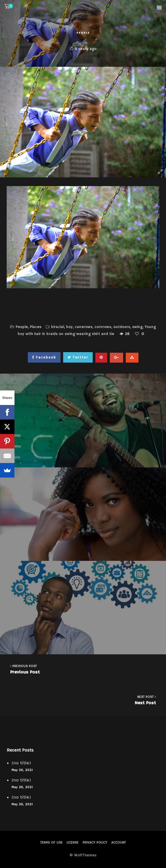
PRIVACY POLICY (95, 843)
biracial (58, 327)
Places (36, 327)
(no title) (21, 763)
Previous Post (83, 669)
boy (69, 327)
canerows (84, 327)
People (83, 33)
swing (137, 327)
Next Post (83, 700)
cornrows (103, 327)
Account (118, 843)
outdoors (122, 327)
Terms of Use (51, 843)
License (73, 843)
